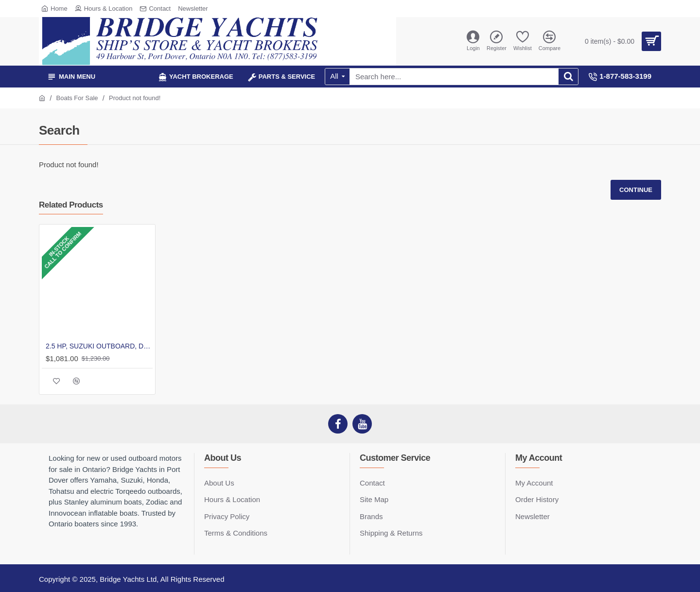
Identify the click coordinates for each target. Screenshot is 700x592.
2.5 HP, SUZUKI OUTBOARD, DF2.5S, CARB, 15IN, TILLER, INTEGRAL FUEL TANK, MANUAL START (99, 346)
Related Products (71, 205)
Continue (636, 190)
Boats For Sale (77, 98)
